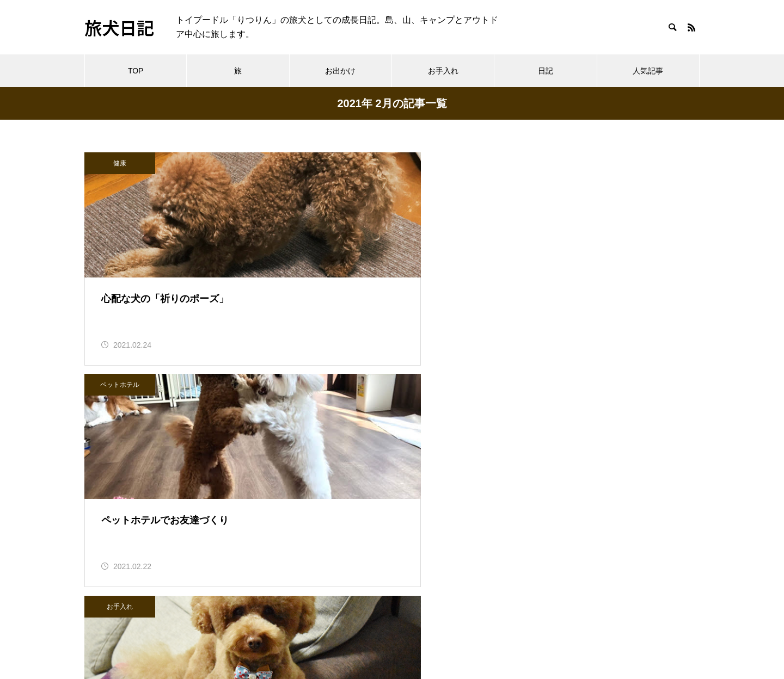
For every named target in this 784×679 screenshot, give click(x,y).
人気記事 (648, 71)
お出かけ (340, 71)
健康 (120, 163)
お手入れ (443, 71)
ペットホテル (332, 163)
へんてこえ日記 (115, 606)
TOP (136, 71)
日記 (546, 71)
